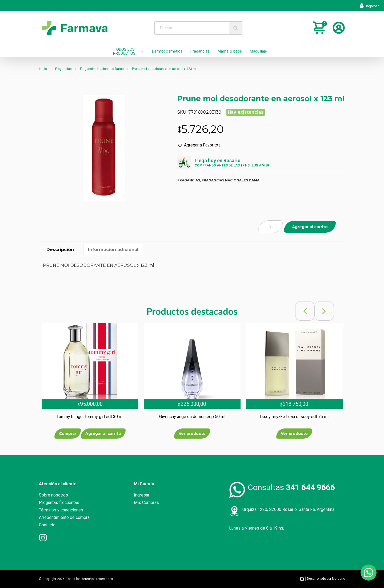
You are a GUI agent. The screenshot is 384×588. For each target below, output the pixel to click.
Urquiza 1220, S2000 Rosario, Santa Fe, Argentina (288, 509)
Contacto (47, 525)
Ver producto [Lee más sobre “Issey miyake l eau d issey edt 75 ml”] (294, 434)
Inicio (43, 69)
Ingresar (369, 6)
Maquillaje (258, 51)
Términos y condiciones (61, 510)
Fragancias (200, 51)
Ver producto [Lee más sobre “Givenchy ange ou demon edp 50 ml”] (192, 434)
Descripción (60, 250)
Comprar (68, 434)
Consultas (291, 487)
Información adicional (113, 250)
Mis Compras (146, 502)
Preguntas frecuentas (59, 502)
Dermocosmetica (167, 51)
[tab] (60, 250)
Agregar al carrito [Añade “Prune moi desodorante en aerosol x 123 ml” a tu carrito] (310, 227)
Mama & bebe (230, 51)
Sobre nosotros (53, 495)
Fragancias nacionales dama (231, 180)
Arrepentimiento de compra (64, 517)
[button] (199, 145)
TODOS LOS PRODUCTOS (124, 51)
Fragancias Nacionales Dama (102, 69)
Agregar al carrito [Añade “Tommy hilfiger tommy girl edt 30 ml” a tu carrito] (103, 434)
